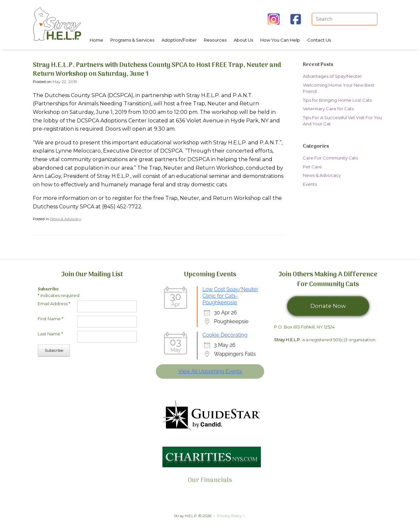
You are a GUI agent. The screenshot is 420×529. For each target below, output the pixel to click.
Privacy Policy (229, 516)
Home (96, 40)
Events (310, 184)
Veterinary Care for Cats (328, 109)
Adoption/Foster (179, 40)
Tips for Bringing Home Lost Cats (337, 100)
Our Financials (210, 480)
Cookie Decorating (225, 335)
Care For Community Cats (330, 158)
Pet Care (312, 167)
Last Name (50, 334)
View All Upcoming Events (210, 371)
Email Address (54, 304)
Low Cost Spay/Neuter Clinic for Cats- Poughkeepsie (230, 296)
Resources (215, 40)
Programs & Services (132, 40)
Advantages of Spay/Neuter (332, 76)
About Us (243, 40)
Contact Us (319, 40)
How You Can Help (280, 40)
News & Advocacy (66, 219)
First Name (51, 319)
